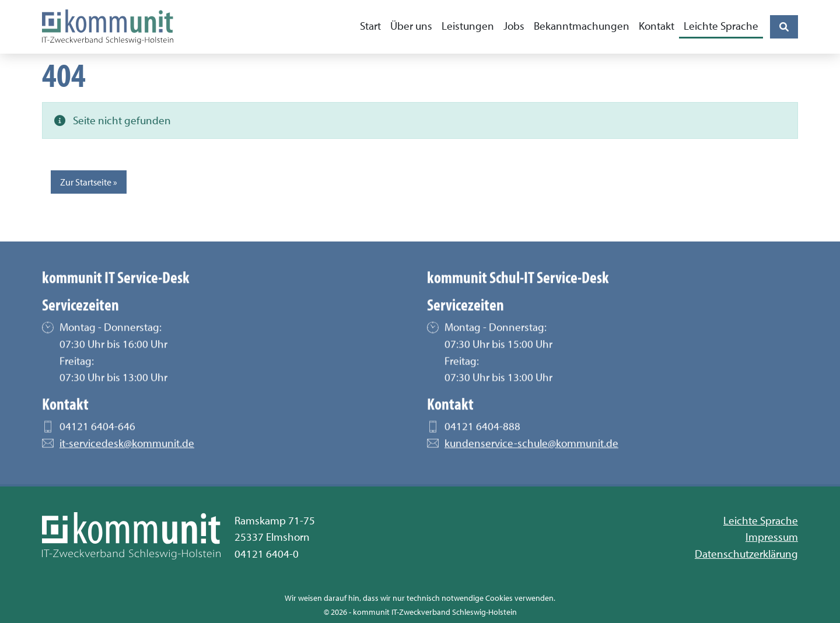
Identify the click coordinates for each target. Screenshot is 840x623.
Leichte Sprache (721, 26)
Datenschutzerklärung (746, 554)
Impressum (772, 537)
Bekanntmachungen (582, 26)
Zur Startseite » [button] (89, 182)
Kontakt (657, 26)
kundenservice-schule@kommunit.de (531, 447)
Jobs (514, 26)
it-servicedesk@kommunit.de (127, 447)
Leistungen (468, 26)
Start (370, 26)
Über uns (411, 26)
